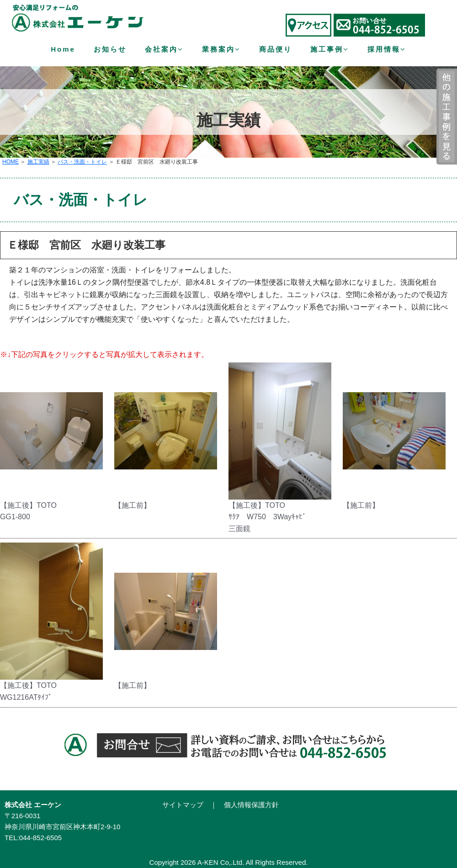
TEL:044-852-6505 (33, 838)
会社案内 (164, 49)
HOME (11, 162)
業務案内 (221, 49)
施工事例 (330, 49)
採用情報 (387, 49)
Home (63, 49)
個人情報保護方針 (251, 805)
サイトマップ (183, 805)
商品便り (276, 49)
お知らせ (110, 49)
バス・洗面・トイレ (82, 162)
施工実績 (38, 162)
